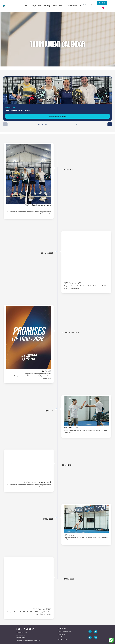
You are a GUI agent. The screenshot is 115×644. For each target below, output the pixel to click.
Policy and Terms (20, 638)
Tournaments (58, 6)
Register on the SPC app (57, 116)
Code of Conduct (20, 635)
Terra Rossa (61, 637)
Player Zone (37, 6)
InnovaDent (62, 634)
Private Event (72, 6)
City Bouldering (63, 639)
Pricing (47, 6)
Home (26, 6)
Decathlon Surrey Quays (65, 632)
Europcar (61, 642)
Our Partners (62, 629)
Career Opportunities (21, 632)
